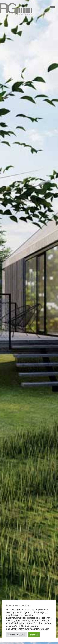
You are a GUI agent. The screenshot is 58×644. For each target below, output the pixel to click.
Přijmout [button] (34, 635)
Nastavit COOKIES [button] (17, 635)
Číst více (45, 629)
